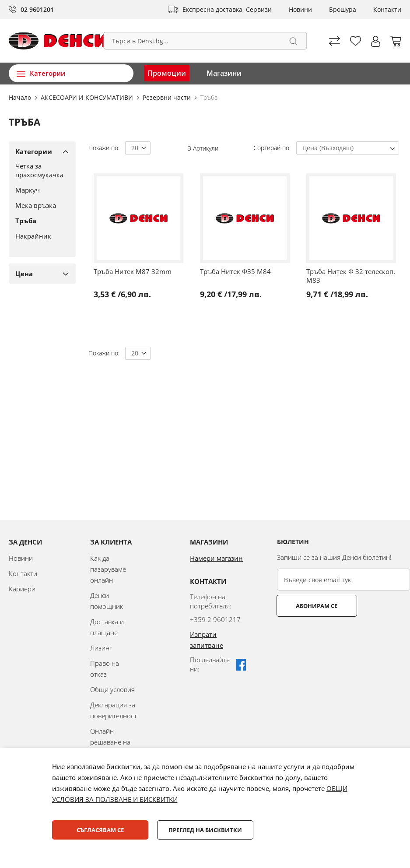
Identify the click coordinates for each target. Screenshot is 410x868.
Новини (300, 9)
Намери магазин (216, 558)
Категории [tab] (34, 151)
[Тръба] (39, 221)
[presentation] (343, 638)
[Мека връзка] (39, 205)
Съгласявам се (100, 830)
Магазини (224, 73)
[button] (376, 41)
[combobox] (205, 41)
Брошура (343, 9)
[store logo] (58, 41)
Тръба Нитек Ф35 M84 (235, 271)
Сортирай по (271, 148)
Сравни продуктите (335, 41)
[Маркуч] (39, 190)
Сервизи (259, 9)
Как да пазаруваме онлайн (108, 569)
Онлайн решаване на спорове (110, 742)
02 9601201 (37, 9)
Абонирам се (312, 606)
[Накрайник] (39, 236)
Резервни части (168, 97)
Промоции (167, 73)
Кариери (22, 589)
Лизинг (101, 648)
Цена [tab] (24, 274)
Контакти (387, 9)
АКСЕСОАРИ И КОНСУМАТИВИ (88, 97)
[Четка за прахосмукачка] (39, 170)
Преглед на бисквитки (205, 830)
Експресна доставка (212, 9)
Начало (21, 97)
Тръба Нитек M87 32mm (133, 271)
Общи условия (112, 689)
